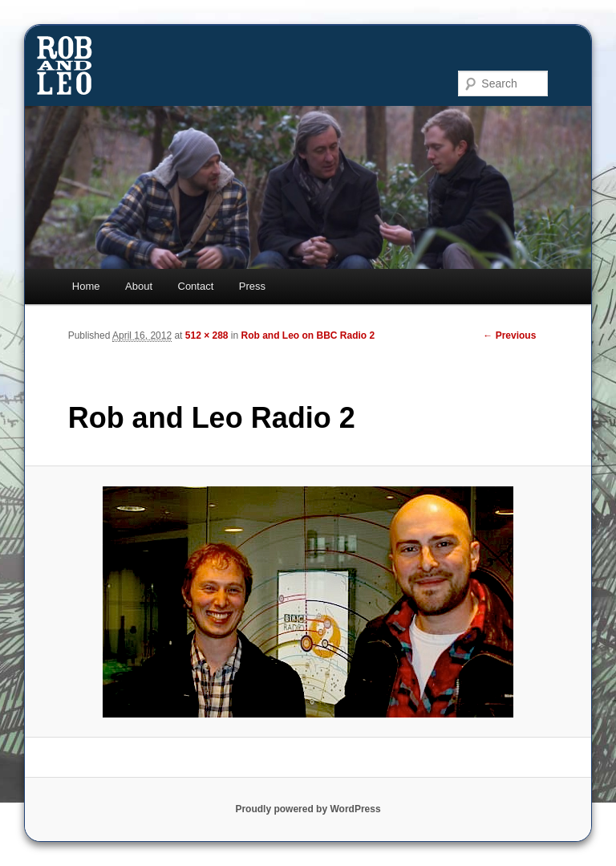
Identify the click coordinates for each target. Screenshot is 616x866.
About (139, 286)
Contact (196, 286)
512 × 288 (207, 335)
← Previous (509, 335)
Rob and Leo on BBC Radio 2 (308, 335)
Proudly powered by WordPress (308, 809)
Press (252, 286)
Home (86, 286)
